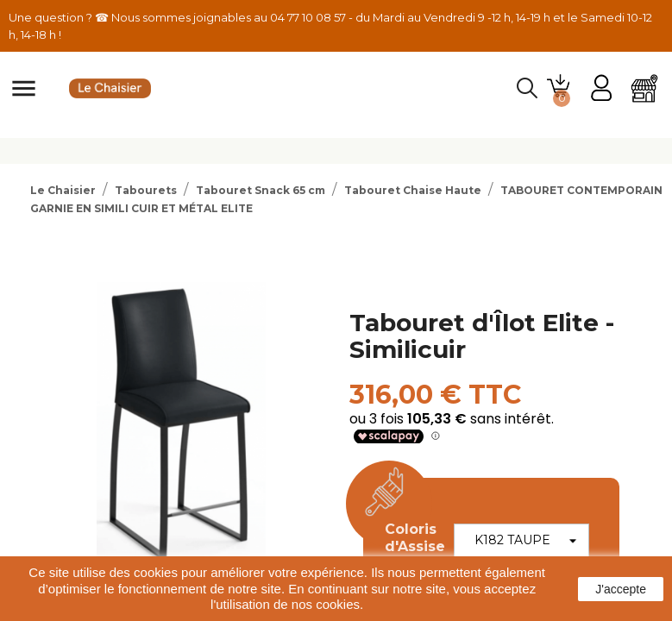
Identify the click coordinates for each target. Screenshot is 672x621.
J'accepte (621, 589)
